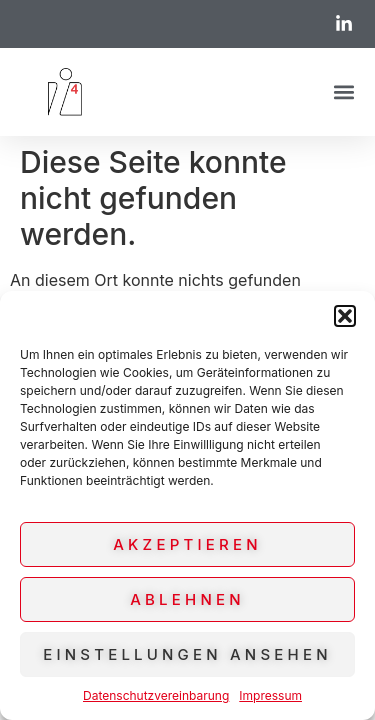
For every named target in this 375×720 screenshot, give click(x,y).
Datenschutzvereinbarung (156, 695)
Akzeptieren (187, 544)
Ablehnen (187, 599)
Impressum (270, 695)
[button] (345, 316)
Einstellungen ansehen (187, 654)
